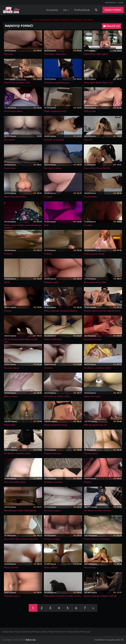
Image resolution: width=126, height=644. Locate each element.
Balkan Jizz (31, 640)
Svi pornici (52, 10)
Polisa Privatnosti (57, 632)
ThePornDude (82, 10)
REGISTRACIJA (111, 2)
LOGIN (120, 2)
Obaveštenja (74, 632)
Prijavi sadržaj (41, 632)
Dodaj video (8, 632)
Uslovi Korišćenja (24, 632)
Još (66, 10)
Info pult (86, 632)
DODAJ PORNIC (113, 10)
